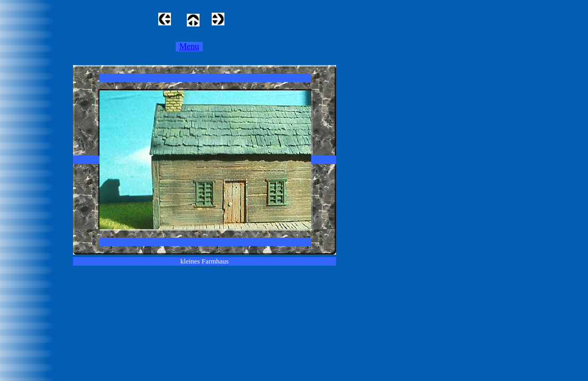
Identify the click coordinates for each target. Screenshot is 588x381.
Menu (189, 46)
